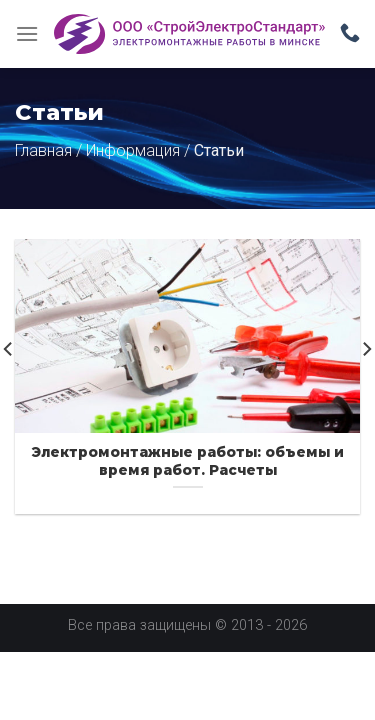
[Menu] (27, 33)
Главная (43, 150)
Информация (133, 150)
